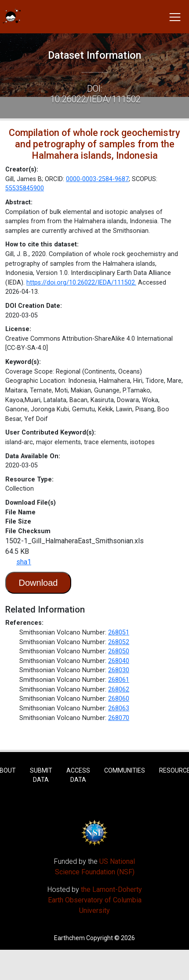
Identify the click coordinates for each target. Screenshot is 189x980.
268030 (119, 670)
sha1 (24, 562)
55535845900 (25, 188)
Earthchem (69, 938)
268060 (119, 699)
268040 (119, 661)
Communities (125, 770)
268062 (119, 690)
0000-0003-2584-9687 (97, 179)
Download (38, 583)
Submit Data (41, 775)
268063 (119, 708)
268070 (119, 718)
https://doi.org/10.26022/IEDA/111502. (81, 283)
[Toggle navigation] (175, 17)
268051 (119, 633)
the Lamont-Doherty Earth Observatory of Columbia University (95, 900)
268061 (119, 680)
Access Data (78, 775)
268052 (119, 642)
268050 (119, 651)
